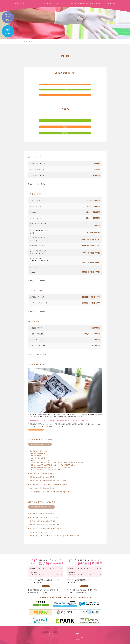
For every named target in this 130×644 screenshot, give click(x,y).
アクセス (107, 5)
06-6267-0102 (36, 567)
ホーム (46, 5)
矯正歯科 (78, 632)
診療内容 (81, 5)
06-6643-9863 (75, 567)
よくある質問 (98, 5)
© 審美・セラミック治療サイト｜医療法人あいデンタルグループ (65, 642)
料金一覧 (89, 5)
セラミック (65, 5)
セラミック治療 (80, 630)
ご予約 (114, 5)
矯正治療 (74, 5)
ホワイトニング (55, 5)
